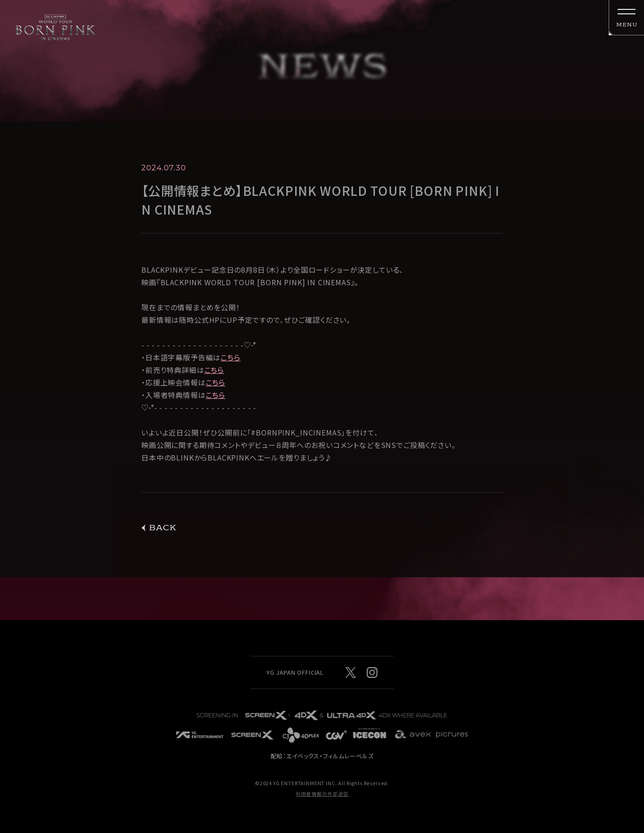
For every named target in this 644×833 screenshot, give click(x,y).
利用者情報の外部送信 (322, 794)
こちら (231, 359)
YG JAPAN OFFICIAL (295, 672)
